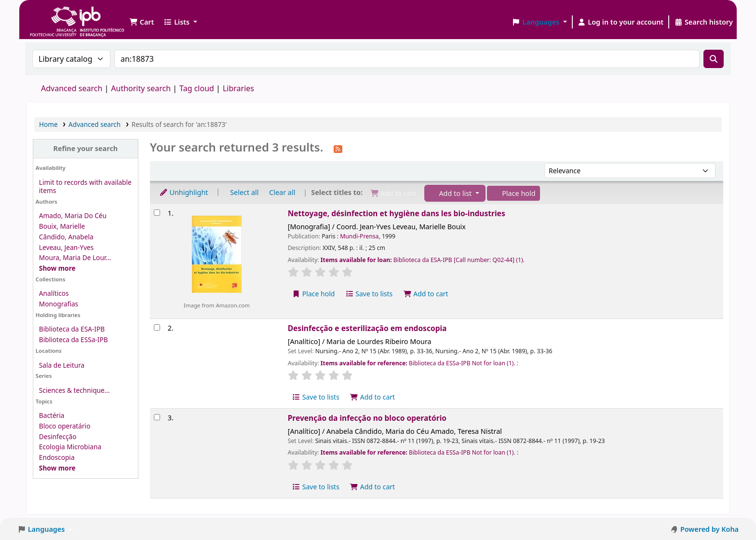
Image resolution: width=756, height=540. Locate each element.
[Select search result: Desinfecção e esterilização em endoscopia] (157, 327)
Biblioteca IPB (53, 14)
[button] (142, 22)
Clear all (282, 192)
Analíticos (54, 293)
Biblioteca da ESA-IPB (72, 329)
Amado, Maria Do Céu (73, 215)
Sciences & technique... (74, 390)
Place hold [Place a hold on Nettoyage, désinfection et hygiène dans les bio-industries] (314, 294)
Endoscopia (57, 457)
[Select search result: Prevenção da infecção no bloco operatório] (157, 417)
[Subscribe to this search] (338, 148)
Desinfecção (58, 436)
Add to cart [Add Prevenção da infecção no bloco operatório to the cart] (373, 487)
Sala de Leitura (62, 365)
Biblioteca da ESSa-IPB (74, 339)
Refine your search (85, 148)
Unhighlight (184, 192)
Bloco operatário (65, 426)
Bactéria (52, 415)
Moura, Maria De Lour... (75, 257)
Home (48, 124)
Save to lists (369, 294)
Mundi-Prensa (359, 236)
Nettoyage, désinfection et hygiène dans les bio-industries (397, 213)
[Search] (714, 59)
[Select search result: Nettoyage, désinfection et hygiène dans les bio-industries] (157, 213)
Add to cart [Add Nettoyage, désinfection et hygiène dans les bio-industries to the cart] (426, 294)
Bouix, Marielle (62, 226)
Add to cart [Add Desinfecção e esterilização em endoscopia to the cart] (373, 397)
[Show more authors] (57, 268)
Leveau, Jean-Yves (67, 247)
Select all (244, 192)
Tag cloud (197, 88)
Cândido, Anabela (66, 237)
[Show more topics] (57, 468)
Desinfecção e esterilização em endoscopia (367, 328)
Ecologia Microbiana (70, 447)
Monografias (59, 304)
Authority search (141, 88)
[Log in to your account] (621, 22)
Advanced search (72, 88)
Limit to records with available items (85, 186)
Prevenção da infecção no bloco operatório (367, 418)
